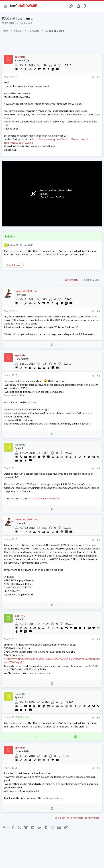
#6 (99, 639)
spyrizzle (9, 23)
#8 (99, 768)
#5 (99, 540)
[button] (5, 6)
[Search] (99, 6)
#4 (99, 468)
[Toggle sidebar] (92, 6)
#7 (99, 718)
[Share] (93, 77)
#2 (99, 311)
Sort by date (72, 280)
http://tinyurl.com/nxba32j (45, 498)
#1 (99, 77)
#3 (99, 376)
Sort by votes (92, 280)
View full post (14, 265)
